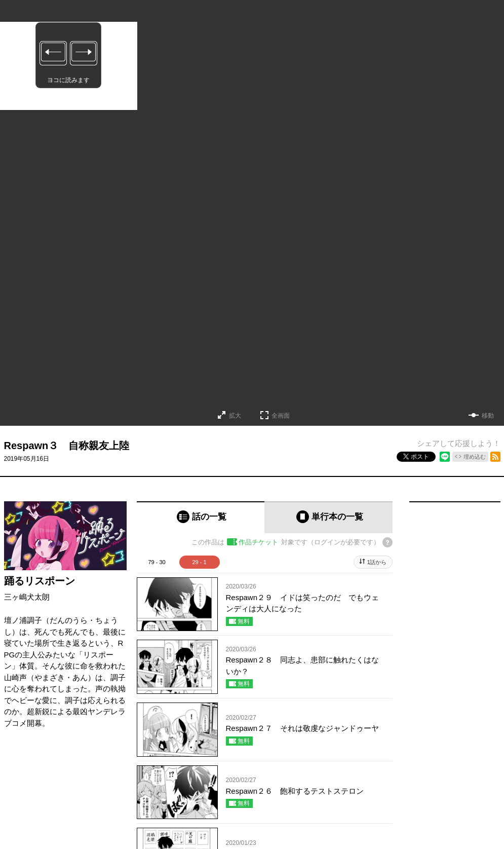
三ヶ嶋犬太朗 (27, 597)
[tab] (201, 517)
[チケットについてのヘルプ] (387, 542)
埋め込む (475, 457)
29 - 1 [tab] (199, 562)
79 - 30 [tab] (157, 562)
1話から (377, 562)
